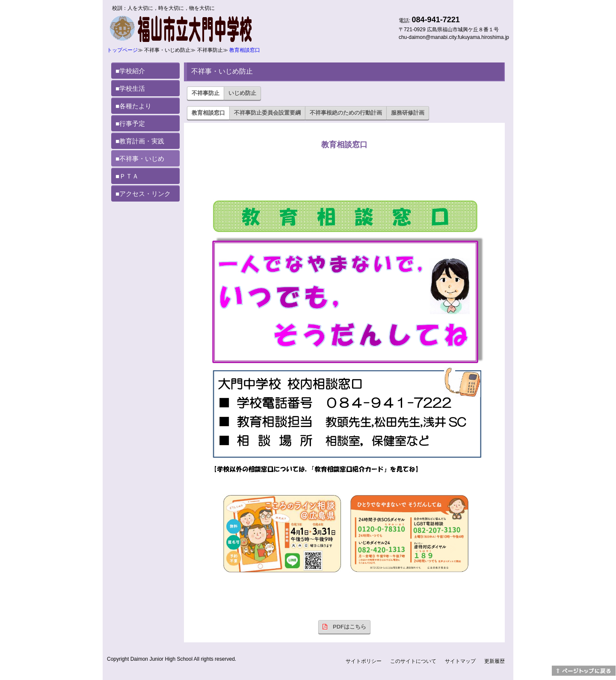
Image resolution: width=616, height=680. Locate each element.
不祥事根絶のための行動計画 (346, 113)
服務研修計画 (408, 113)
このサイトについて (413, 661)
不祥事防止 (206, 93)
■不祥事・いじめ (140, 159)
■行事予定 (130, 123)
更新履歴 (495, 661)
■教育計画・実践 (140, 141)
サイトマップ (460, 661)
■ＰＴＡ (127, 176)
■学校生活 (130, 88)
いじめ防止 (242, 93)
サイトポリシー (364, 661)
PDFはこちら (344, 627)
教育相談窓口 (245, 50)
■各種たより (133, 106)
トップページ (122, 50)
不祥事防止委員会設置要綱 (267, 113)
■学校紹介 (130, 71)
